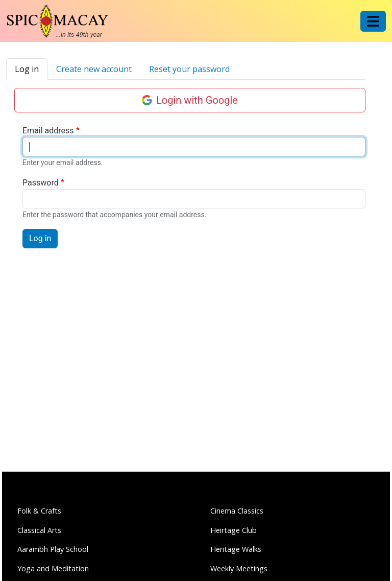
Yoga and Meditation (53, 568)
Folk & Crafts (39, 511)
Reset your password (189, 69)
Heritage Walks (236, 549)
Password (41, 183)
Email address (48, 131)
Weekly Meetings (239, 568)
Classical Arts (39, 530)
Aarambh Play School (53, 549)
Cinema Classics (237, 511)
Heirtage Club (234, 530)
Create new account (94, 69)
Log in (27, 69)
